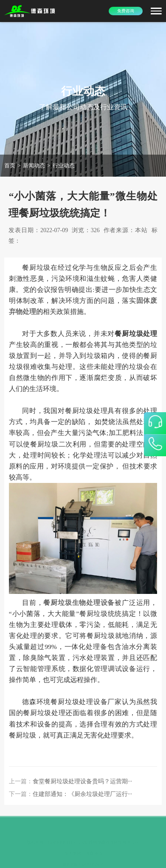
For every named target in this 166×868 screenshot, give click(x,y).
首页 (10, 165)
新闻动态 (34, 165)
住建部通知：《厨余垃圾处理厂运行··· (83, 794)
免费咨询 (126, 11)
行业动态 (64, 165)
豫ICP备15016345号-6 (83, 859)
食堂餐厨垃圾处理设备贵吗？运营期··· (83, 781)
